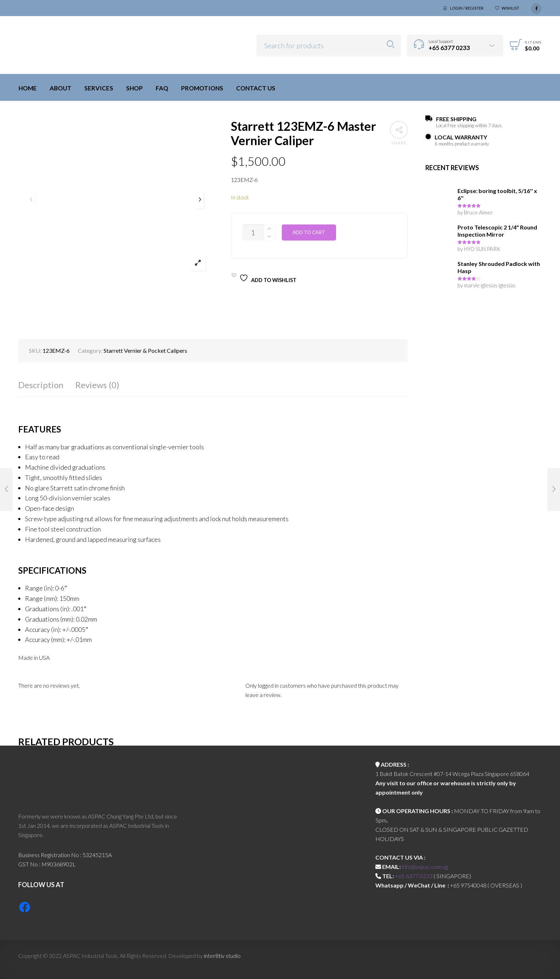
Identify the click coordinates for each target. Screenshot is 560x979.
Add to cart (309, 232)
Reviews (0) (97, 385)
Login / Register (467, 8)
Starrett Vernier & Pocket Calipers (145, 350)
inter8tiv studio (222, 956)
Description (41, 385)
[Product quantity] (253, 233)
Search (391, 44)
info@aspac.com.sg (425, 867)
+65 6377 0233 (414, 876)
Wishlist (510, 8)
